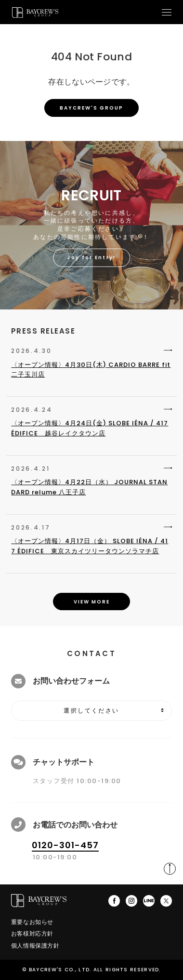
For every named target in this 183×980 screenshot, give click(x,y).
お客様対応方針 (32, 933)
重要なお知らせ (32, 922)
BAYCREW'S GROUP (91, 108)
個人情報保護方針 (35, 945)
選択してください (91, 711)
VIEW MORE (92, 602)
